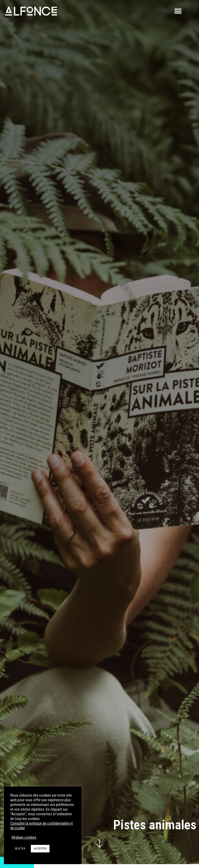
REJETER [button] (20, 849)
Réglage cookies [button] (24, 837)
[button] (178, 11)
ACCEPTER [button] (40, 849)
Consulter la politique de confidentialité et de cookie (42, 826)
